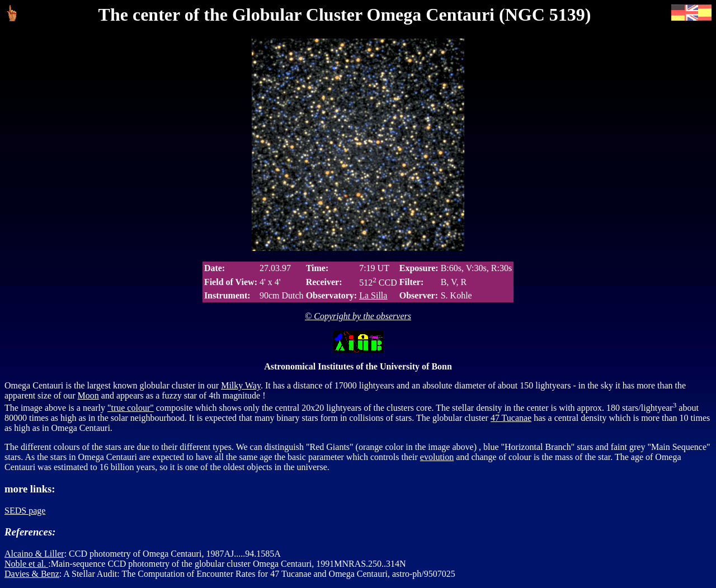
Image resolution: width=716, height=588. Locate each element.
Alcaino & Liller (34, 554)
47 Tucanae (511, 418)
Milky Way (241, 385)
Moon (88, 395)
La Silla (373, 295)
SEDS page (25, 511)
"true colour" (131, 408)
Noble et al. (26, 564)
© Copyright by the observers (358, 316)
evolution (437, 457)
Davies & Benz (32, 574)
